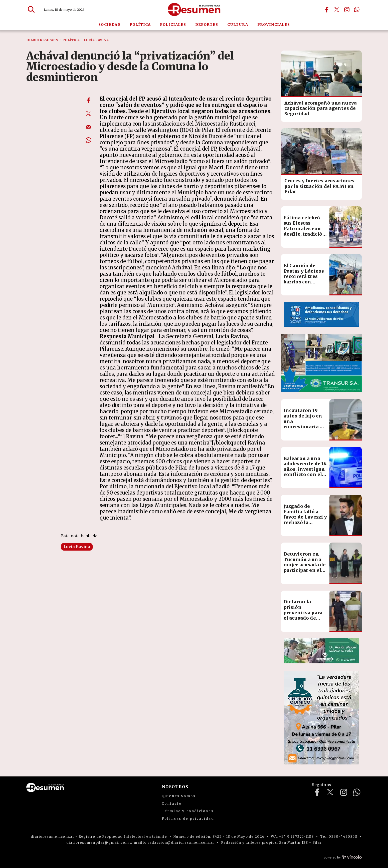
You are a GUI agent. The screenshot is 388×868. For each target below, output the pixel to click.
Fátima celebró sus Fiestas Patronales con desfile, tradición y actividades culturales (305, 231)
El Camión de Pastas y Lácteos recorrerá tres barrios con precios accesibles (304, 279)
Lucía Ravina (77, 547)
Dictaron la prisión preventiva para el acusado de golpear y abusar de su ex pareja (304, 615)
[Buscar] (31, 10)
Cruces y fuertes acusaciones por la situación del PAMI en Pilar (320, 186)
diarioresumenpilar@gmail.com (98, 843)
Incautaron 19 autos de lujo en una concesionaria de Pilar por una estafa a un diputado (305, 427)
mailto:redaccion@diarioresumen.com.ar (174, 843)
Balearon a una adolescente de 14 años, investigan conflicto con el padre (305, 469)
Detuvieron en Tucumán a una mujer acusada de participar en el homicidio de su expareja (305, 567)
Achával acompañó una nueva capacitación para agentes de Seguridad (321, 108)
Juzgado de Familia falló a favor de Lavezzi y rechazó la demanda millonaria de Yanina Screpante (305, 525)
